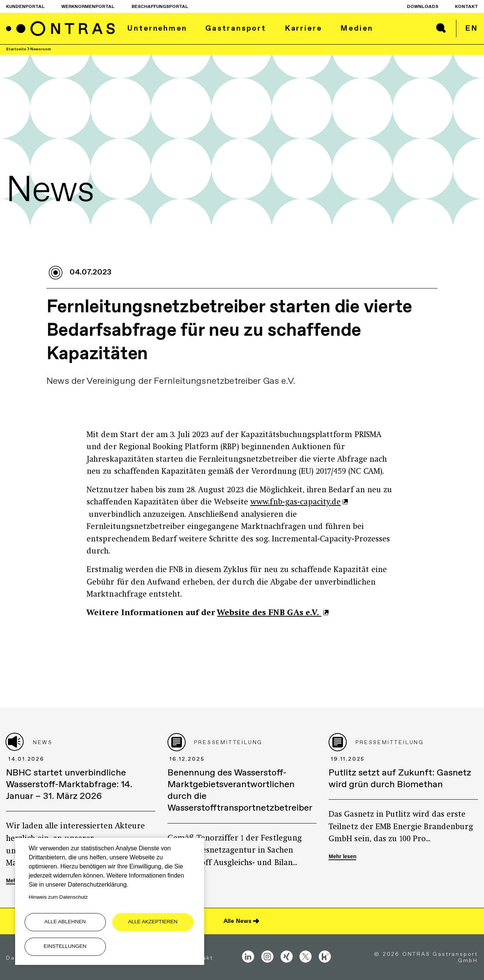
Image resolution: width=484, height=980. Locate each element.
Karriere (303, 28)
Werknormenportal (88, 6)
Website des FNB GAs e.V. (269, 613)
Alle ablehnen (65, 922)
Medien (357, 28)
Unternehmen (157, 28)
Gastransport (236, 28)
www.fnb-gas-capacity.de (296, 502)
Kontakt (466, 6)
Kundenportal (25, 6)
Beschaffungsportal (160, 6)
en (472, 28)
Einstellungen (65, 946)
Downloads (423, 6)
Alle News (237, 921)
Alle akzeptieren (153, 922)
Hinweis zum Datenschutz (58, 897)
